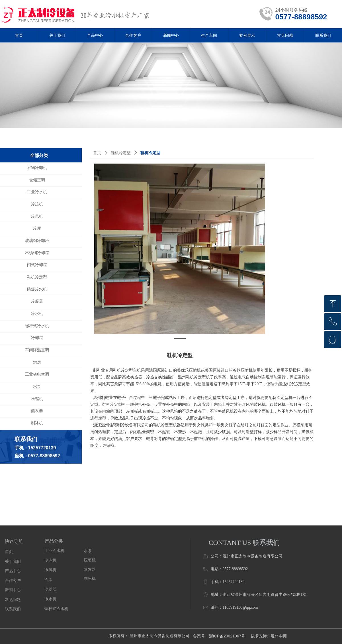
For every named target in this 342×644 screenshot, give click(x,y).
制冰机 (90, 579)
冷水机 (50, 599)
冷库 (48, 580)
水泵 (88, 551)
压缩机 (90, 560)
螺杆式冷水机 (56, 609)
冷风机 (50, 570)
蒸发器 (90, 569)
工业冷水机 (54, 551)
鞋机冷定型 (121, 153)
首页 (97, 153)
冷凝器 (50, 589)
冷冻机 (50, 560)
